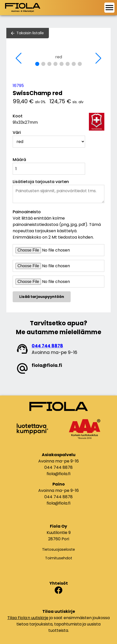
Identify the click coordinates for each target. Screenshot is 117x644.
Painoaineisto (27, 212)
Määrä (19, 160)
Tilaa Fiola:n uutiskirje (28, 618)
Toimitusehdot (59, 558)
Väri (17, 132)
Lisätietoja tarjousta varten (41, 182)
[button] (37, 64)
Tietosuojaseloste (58, 549)
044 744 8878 (47, 346)
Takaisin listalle (30, 33)
